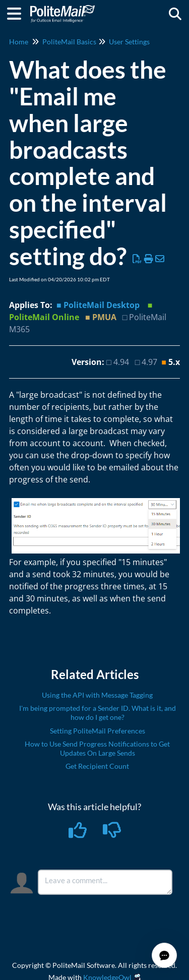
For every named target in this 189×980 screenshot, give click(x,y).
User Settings (129, 42)
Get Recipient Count (97, 766)
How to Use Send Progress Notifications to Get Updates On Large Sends (97, 748)
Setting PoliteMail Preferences (98, 731)
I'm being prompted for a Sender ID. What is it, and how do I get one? (98, 713)
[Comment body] (105, 882)
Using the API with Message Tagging (97, 695)
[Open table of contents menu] (18, 12)
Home (19, 42)
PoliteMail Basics (69, 42)
